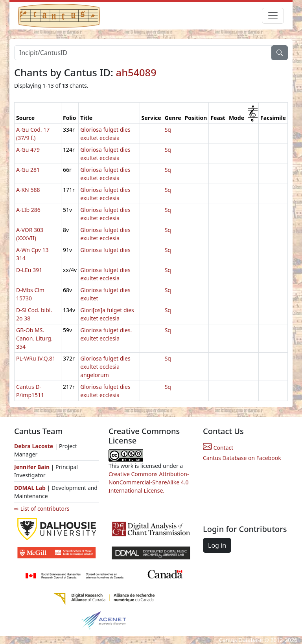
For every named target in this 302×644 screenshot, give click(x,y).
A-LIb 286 (28, 210)
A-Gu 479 (28, 150)
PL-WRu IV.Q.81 (36, 358)
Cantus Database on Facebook (242, 458)
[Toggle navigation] (273, 16)
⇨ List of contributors (42, 509)
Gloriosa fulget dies (105, 250)
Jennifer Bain (33, 467)
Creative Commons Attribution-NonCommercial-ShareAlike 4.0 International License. (149, 482)
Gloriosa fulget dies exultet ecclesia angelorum (105, 367)
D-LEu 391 (29, 270)
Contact (218, 448)
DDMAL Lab (30, 488)
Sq (168, 130)
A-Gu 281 (28, 170)
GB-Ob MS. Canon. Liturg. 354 (34, 338)
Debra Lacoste (34, 446)
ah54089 (136, 72)
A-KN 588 (28, 190)
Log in (217, 545)
